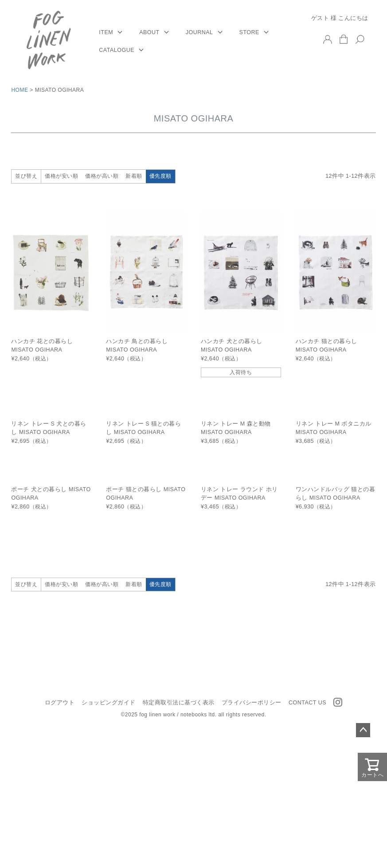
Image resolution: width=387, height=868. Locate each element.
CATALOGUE (117, 50)
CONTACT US (307, 703)
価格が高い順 (102, 176)
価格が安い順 (61, 176)
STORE (249, 32)
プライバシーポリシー (252, 703)
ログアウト (60, 703)
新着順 (134, 176)
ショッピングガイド (109, 703)
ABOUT (149, 32)
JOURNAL (199, 32)
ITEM (106, 32)
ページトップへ (363, 730)
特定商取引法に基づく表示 (179, 703)
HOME (20, 90)
